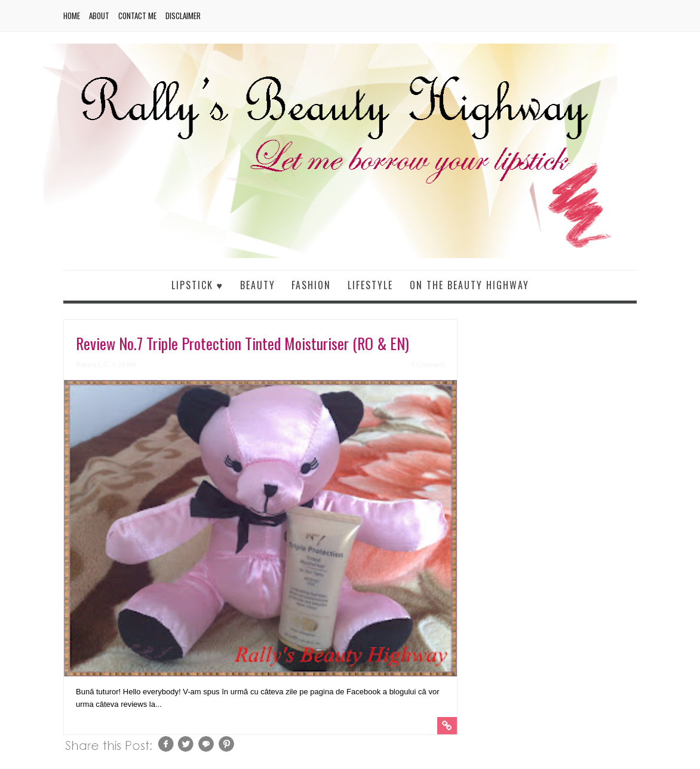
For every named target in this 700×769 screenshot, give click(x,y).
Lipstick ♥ (198, 285)
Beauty (258, 285)
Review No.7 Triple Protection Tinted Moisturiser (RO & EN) (242, 343)
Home (72, 16)
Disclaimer (183, 16)
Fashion (311, 285)
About (99, 16)
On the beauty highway (469, 285)
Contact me (137, 16)
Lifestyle (370, 285)
